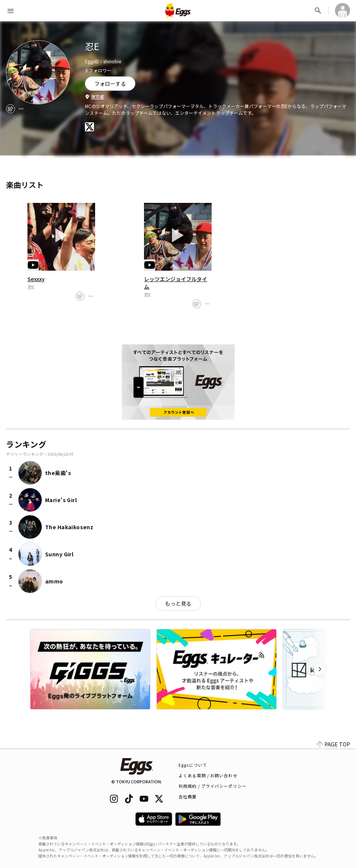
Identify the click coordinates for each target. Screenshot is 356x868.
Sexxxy (36, 279)
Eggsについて (193, 765)
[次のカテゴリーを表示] (320, 669)
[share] (11, 109)
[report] (21, 109)
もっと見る (178, 603)
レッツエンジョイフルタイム (176, 283)
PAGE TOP (333, 744)
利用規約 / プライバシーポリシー (213, 786)
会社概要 (188, 796)
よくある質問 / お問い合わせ (208, 775)
